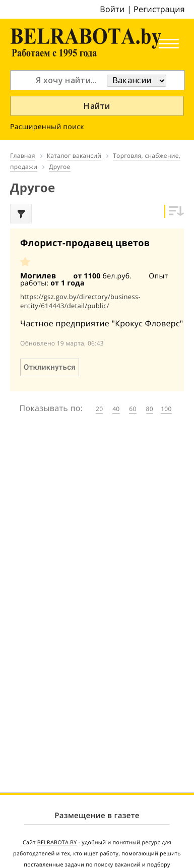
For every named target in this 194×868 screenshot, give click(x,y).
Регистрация (159, 9)
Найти (97, 106)
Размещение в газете (97, 816)
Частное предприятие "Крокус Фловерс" (102, 323)
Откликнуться (50, 367)
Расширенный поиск (47, 127)
